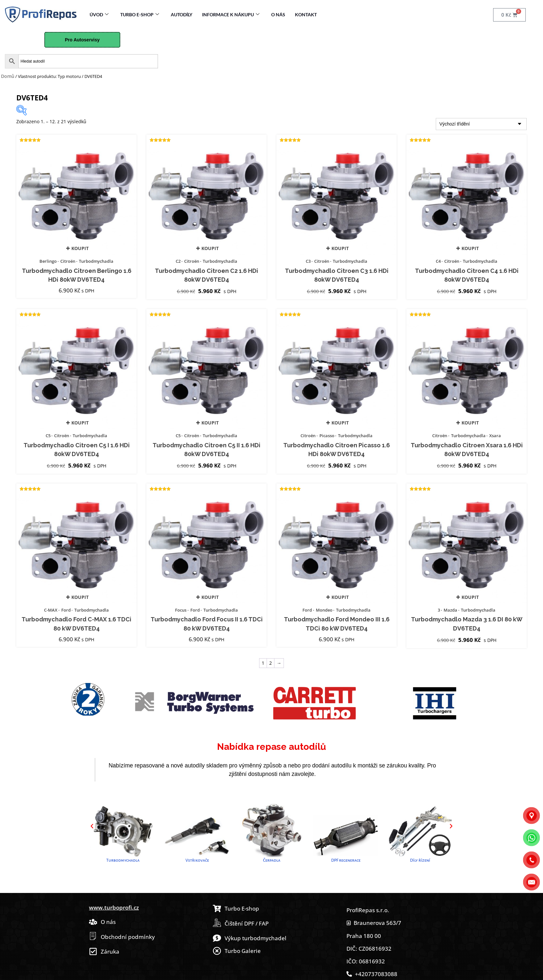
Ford (66, 610)
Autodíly (182, 15)
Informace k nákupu (231, 15)
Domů (8, 76)
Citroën (68, 261)
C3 (308, 261)
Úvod (99, 15)
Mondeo (324, 610)
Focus (181, 610)
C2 (178, 261)
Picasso (327, 436)
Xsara (495, 436)
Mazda (450, 610)
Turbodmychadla (96, 261)
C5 (48, 436)
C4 (438, 261)
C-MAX (51, 610)
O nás (278, 15)
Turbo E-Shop (140, 15)
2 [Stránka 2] (271, 663)
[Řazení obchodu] (481, 124)
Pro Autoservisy (82, 40)
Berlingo (48, 261)
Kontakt (306, 15)
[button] (92, 826)
